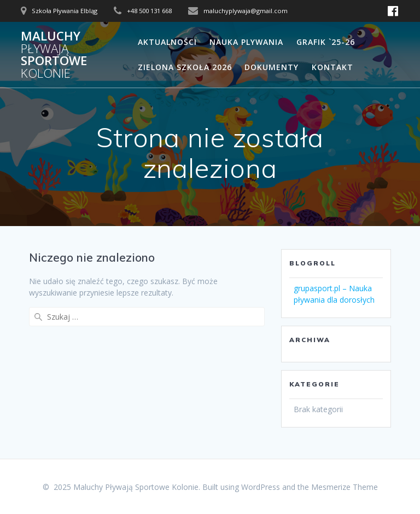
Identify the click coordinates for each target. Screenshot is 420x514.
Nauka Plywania (246, 42)
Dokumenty (272, 67)
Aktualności (167, 42)
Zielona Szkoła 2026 (185, 67)
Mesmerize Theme (345, 487)
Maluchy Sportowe (54, 55)
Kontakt (332, 67)
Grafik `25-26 (326, 42)
